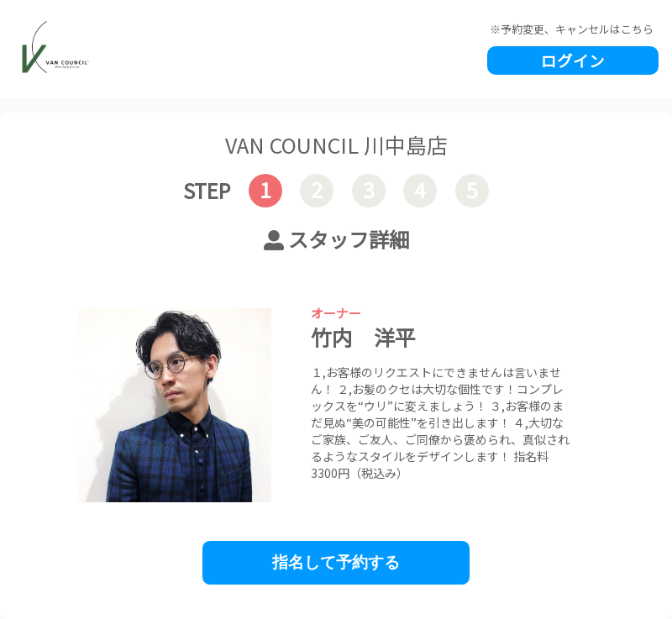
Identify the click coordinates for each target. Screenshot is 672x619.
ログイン (573, 60)
